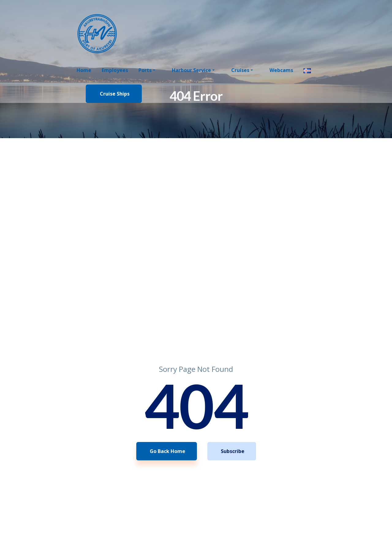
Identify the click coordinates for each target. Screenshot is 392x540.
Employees (115, 70)
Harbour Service (191, 70)
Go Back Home (168, 451)
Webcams (281, 70)
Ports (145, 70)
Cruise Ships (115, 94)
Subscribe (233, 451)
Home (84, 70)
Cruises (240, 70)
